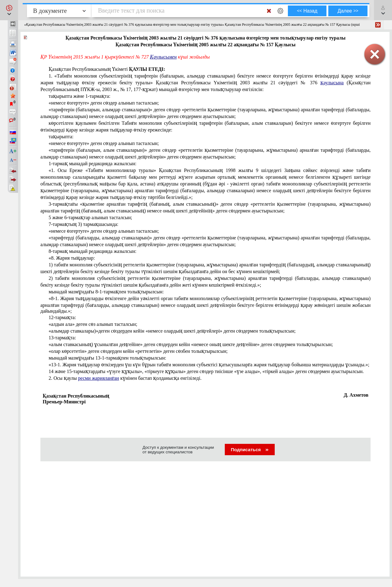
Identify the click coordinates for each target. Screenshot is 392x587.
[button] (9, 10)
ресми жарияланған (99, 378)
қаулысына (332, 83)
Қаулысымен (163, 57)
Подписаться (250, 450)
